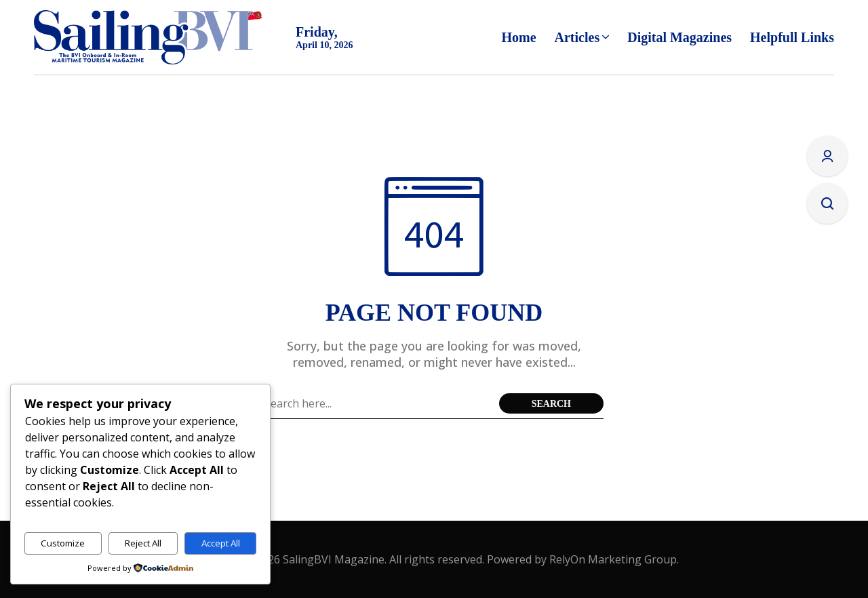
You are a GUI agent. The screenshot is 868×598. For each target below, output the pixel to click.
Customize (63, 543)
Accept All (221, 543)
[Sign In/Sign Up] (827, 156)
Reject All (143, 543)
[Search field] (378, 403)
